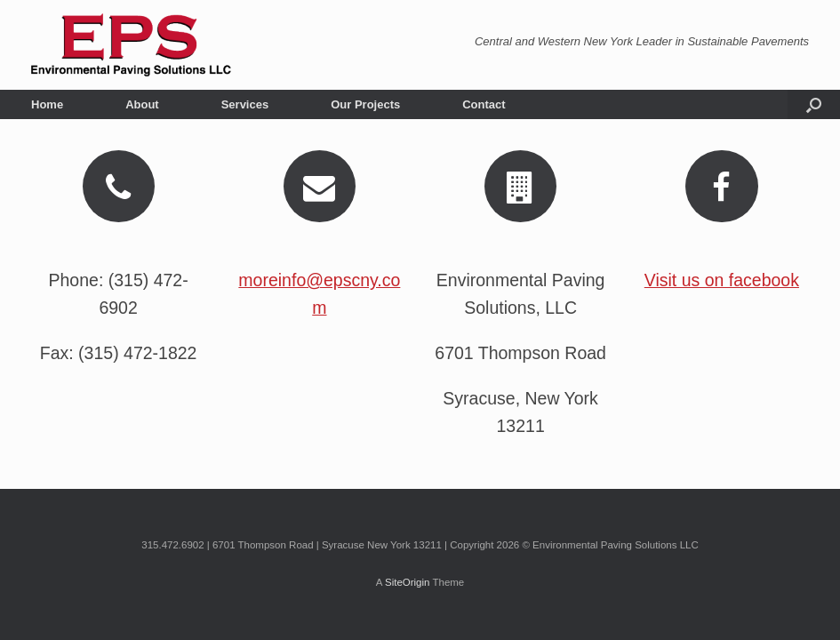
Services (245, 104)
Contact (484, 104)
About (142, 104)
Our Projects (365, 104)
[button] (814, 104)
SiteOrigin (408, 582)
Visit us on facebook (722, 280)
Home (47, 104)
